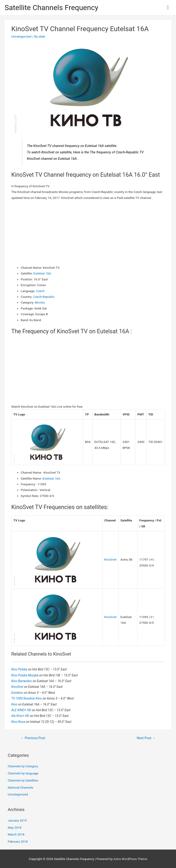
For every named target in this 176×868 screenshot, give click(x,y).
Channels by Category (23, 766)
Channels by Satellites (23, 780)
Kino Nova (19, 722)
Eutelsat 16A (42, 273)
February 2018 (18, 841)
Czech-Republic (44, 297)
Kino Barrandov (22, 681)
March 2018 (16, 834)
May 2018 (15, 827)
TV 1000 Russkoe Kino (27, 698)
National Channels (21, 787)
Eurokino (18, 693)
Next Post (146, 738)
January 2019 (17, 820)
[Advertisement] (88, 233)
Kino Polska (20, 669)
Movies (40, 302)
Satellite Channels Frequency (51, 8)
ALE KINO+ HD (22, 710)
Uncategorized (21, 36)
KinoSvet (110, 559)
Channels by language (23, 773)
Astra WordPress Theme (130, 859)
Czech (40, 291)
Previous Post (33, 738)
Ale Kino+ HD (21, 716)
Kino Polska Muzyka (25, 675)
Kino (15, 704)
